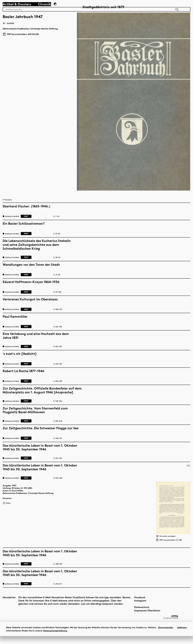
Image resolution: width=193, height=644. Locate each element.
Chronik (48, 7)
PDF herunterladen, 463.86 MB (24, 49)
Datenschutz (119, 606)
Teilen (11, 482)
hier (69, 600)
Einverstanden (166, 635)
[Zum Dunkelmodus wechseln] (63, 7)
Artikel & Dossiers (20, 7)
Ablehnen (182, 635)
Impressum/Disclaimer (124, 610)
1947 (18, 461)
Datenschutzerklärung (55, 639)
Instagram (117, 600)
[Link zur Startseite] (173, 7)
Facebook (117, 596)
